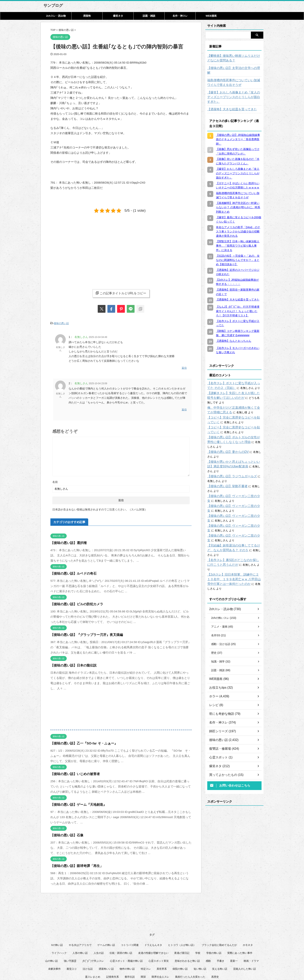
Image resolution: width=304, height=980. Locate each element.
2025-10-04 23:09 (98, 382)
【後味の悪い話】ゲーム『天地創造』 (75, 802)
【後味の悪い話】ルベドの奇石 (71, 571)
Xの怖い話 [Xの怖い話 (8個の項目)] (57, 912)
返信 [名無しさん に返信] (184, 367)
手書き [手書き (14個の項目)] (221, 928)
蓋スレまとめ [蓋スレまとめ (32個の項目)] (93, 944)
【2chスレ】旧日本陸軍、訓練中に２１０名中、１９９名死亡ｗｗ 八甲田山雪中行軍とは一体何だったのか (234, 551)
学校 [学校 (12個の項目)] (198, 920)
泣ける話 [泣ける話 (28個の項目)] (88, 936)
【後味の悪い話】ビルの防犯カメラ (74, 601)
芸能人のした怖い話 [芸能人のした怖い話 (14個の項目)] (245, 936)
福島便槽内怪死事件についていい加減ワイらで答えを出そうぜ (234, 78)
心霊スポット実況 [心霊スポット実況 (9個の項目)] (159, 928)
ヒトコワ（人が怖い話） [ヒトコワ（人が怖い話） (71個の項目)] (182, 912)
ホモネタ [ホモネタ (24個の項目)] (248, 912)
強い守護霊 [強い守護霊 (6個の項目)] (70, 928)
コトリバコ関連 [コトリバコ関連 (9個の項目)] (130, 912)
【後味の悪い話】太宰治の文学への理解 (232, 68)
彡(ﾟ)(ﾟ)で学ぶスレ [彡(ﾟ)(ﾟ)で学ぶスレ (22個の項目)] (93, 928)
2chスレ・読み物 (56, 16)
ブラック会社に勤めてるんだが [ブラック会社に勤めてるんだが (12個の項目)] (219, 912)
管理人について (179, 961)
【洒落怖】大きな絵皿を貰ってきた (229, 100)
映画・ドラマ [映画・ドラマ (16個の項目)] (251, 928)
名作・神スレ (180, 16)
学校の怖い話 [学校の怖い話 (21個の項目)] (214, 920)
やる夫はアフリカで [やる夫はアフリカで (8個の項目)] (80, 912)
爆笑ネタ (118, 16)
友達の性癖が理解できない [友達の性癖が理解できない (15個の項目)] (153, 920)
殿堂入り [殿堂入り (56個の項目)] (72, 936)
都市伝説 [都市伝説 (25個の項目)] (130, 944)
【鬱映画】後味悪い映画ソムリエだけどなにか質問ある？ (234, 58)
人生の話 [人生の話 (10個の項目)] (99, 920)
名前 (55, 479)
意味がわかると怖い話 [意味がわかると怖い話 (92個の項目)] (187, 928)
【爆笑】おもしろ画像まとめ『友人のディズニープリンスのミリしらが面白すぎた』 (234, 90)
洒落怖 (87, 16)
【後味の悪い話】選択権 (66, 540)
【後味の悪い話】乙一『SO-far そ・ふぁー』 (80, 740)
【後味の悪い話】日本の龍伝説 (71, 663)
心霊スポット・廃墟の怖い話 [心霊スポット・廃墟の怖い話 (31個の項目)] (126, 928)
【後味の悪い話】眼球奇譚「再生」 (74, 863)
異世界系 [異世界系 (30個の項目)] (162, 936)
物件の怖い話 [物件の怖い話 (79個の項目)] (127, 936)
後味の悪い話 (61, 323)
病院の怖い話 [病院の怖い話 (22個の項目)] (180, 936)
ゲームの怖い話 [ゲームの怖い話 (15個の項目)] (106, 912)
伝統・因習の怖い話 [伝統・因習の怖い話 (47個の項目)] (121, 920)
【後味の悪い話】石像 (65, 832)
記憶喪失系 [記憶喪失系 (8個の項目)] (113, 944)
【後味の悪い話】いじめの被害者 (72, 771)
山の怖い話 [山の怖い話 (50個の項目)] (51, 928)
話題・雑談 (149, 16)
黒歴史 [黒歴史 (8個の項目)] (215, 944)
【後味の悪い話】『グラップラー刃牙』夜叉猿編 (82, 632)
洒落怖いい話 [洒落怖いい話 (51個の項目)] (106, 936)
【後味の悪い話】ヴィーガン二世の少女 (232, 477)
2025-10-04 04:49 (98, 336)
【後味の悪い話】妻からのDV (225, 438)
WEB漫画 (211, 16)
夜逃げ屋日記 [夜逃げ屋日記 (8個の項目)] (182, 920)
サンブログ (53, 5)
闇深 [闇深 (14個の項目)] (143, 944)
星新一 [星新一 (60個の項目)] (234, 928)
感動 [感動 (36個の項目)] (208, 928)
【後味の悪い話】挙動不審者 (225, 468)
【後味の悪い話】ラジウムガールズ (229, 458)
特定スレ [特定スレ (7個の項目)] (146, 936)
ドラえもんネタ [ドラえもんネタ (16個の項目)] (153, 912)
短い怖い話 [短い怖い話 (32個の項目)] (200, 936)
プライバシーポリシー (154, 961)
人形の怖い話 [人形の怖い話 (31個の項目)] (80, 920)
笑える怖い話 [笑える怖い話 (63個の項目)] (220, 936)
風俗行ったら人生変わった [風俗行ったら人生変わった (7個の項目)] (190, 944)
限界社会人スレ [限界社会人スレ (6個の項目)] (160, 944)
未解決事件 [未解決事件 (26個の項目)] (54, 936)
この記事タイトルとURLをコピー (121, 293)
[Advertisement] (83, 248)
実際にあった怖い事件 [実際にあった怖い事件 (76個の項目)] (240, 920)
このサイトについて (127, 961)
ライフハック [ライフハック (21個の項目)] (59, 920)
